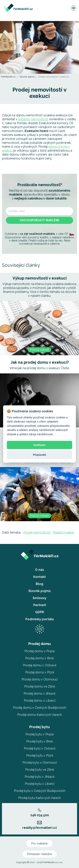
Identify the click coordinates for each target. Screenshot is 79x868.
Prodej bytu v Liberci (40, 784)
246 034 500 (40, 813)
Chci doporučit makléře (40, 220)
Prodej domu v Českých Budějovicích (40, 708)
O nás (39, 570)
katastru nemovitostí (33, 119)
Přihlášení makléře (39, 854)
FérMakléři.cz (8, 77)
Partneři (40, 605)
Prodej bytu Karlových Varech (39, 798)
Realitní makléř (63, 532)
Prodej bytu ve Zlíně (40, 770)
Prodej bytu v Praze (39, 734)
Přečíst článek (39, 350)
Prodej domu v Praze (39, 651)
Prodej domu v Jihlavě (39, 694)
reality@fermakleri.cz (40, 825)
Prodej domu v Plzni (40, 672)
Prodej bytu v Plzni (40, 756)
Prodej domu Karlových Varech (39, 715)
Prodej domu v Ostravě (40, 665)
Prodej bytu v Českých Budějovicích (40, 791)
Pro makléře (39, 843)
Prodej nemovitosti (37, 532)
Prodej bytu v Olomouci (40, 763)
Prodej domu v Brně (39, 658)
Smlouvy (39, 598)
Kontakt (39, 577)
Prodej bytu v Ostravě (40, 748)
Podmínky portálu (40, 619)
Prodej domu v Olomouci (40, 679)
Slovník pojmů (27, 77)
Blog (39, 584)
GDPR (40, 612)
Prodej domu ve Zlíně (40, 686)
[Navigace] (73, 8)
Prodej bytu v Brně (39, 741)
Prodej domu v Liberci (40, 701)
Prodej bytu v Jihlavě (39, 777)
